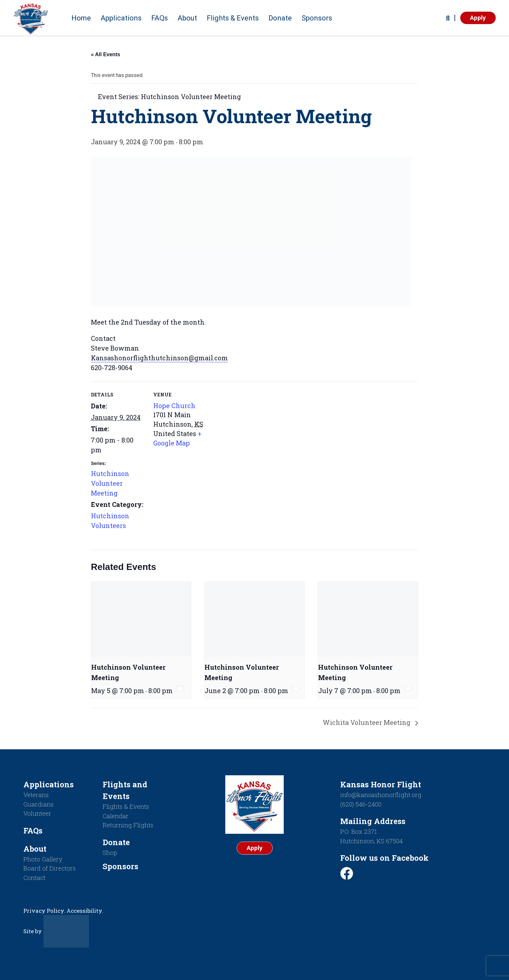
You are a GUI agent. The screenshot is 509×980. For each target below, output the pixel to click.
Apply (478, 18)
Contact (34, 877)
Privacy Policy (44, 911)
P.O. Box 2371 (359, 831)
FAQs (160, 18)
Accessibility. (85, 911)
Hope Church (174, 406)
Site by (56, 931)
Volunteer (37, 813)
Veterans (36, 795)
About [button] (187, 18)
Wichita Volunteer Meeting (367, 722)
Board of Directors (50, 868)
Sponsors (317, 18)
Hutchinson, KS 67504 (372, 841)
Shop (110, 852)
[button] (448, 18)
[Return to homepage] (31, 18)
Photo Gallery (43, 859)
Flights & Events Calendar (126, 811)
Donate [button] (280, 18)
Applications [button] (121, 18)
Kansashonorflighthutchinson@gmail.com (159, 358)
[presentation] (141, 619)
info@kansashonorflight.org (381, 795)
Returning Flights (128, 825)
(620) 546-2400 (361, 804)
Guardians (38, 804)
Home (81, 18)
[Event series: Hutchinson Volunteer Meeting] (180, 689)
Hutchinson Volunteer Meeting (110, 483)
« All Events (106, 54)
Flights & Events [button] (233, 18)
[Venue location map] (250, 426)
